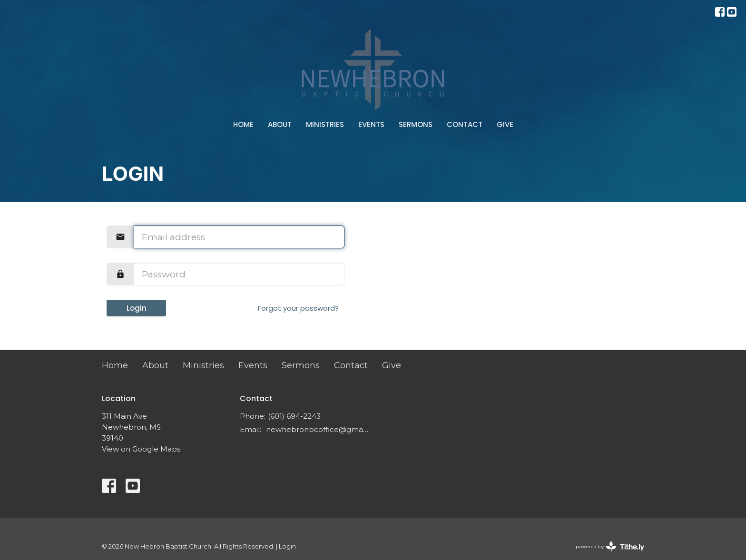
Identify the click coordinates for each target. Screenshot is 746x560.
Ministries (325, 124)
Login (137, 308)
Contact (465, 124)
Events (371, 124)
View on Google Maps (141, 449)
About (280, 124)
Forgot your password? (298, 308)
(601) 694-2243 (294, 416)
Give (505, 124)
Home (243, 124)
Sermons (416, 124)
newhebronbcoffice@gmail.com (317, 429)
